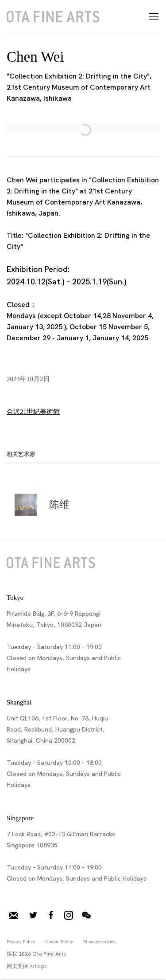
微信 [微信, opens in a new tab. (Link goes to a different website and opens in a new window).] (86, 916)
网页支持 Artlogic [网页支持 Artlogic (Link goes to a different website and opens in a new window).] (27, 966)
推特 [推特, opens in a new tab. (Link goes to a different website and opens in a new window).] (33, 916)
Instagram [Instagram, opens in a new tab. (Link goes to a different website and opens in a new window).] (69, 916)
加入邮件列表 (14, 916)
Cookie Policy (59, 941)
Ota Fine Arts (53, 17)
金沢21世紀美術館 (33, 412)
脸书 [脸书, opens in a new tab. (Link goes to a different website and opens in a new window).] (51, 916)
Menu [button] (153, 17)
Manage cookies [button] (99, 941)
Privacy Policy (21, 941)
